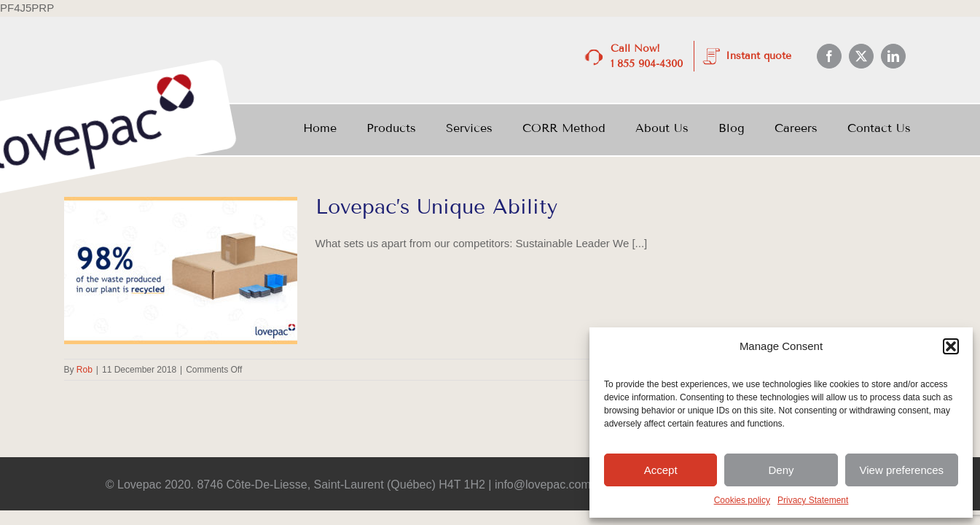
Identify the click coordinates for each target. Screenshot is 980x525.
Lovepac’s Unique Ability (440, 207)
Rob (85, 370)
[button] (951, 346)
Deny (781, 470)
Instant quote (758, 56)
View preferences (902, 470)
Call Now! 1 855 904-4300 (647, 56)
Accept (661, 470)
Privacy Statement (813, 500)
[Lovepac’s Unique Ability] (181, 271)
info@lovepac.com (543, 485)
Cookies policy (742, 500)
